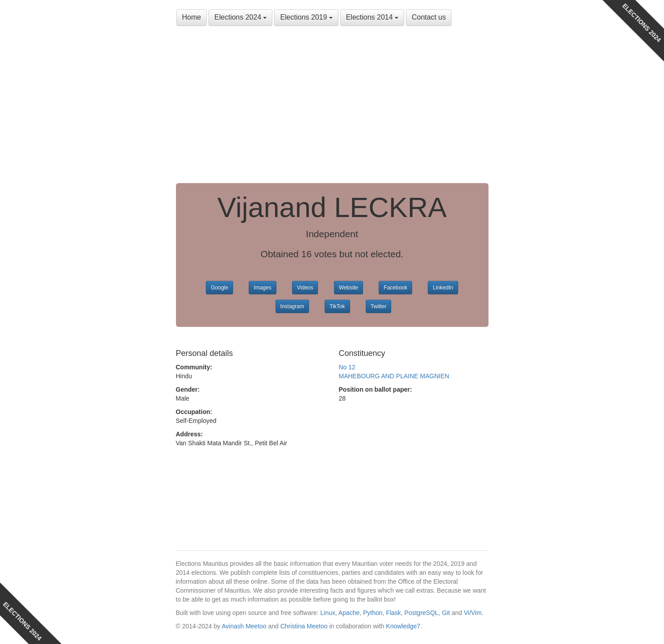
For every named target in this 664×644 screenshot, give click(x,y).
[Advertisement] (332, 107)
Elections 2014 (372, 17)
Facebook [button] (395, 288)
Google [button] (219, 288)
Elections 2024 (240, 17)
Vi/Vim (473, 613)
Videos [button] (305, 288)
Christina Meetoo (304, 626)
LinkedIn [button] (443, 288)
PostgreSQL (422, 613)
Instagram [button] (292, 306)
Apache (349, 613)
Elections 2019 (306, 17)
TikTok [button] (337, 306)
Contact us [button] (429, 17)
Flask (393, 613)
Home (192, 17)
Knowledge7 (403, 626)
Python (373, 613)
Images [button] (262, 288)
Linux (328, 613)
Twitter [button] (378, 306)
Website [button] (349, 288)
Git (446, 613)
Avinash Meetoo (244, 626)
